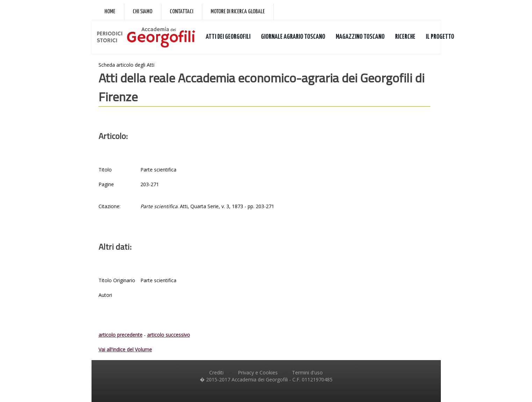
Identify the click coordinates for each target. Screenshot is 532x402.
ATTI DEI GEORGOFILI (228, 37)
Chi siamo (143, 12)
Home (110, 12)
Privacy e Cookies (258, 372)
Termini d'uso (307, 372)
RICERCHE (405, 37)
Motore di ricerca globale (238, 12)
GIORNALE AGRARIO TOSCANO (293, 37)
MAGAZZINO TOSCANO (360, 37)
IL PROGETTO (440, 37)
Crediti (216, 372)
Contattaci (181, 12)
